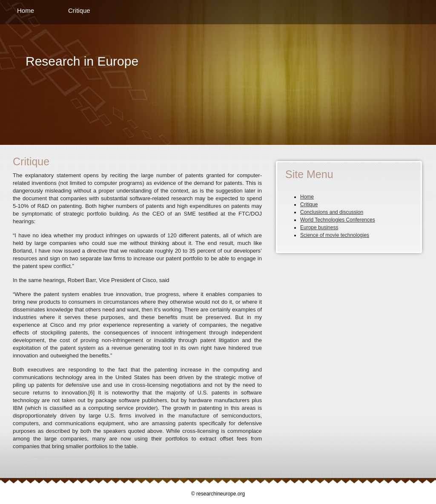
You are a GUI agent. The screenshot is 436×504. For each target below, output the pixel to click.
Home (26, 10)
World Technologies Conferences (338, 220)
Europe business (319, 228)
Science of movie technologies (335, 235)
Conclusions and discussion (332, 212)
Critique (79, 10)
